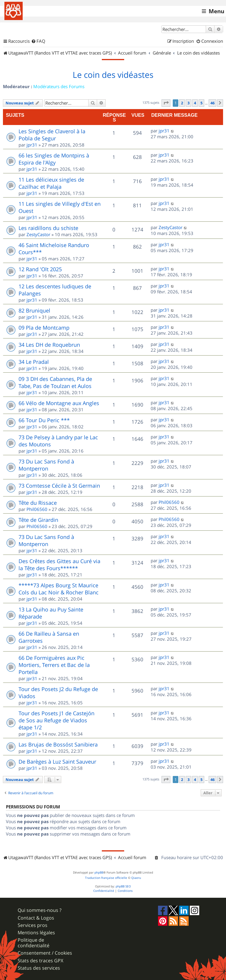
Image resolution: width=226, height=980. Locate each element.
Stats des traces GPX (40, 961)
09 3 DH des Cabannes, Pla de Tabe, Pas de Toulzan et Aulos (55, 382)
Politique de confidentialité (34, 943)
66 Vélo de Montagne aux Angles (59, 403)
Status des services (39, 968)
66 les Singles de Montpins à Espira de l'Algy (54, 159)
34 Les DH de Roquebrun (49, 345)
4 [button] (195, 103)
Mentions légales (36, 933)
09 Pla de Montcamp (44, 328)
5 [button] (201, 103)
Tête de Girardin (38, 520)
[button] (166, 103)
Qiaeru (136, 878)
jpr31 (32, 145)
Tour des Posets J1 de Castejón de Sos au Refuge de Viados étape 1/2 (56, 720)
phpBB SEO (123, 886)
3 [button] (188, 103)
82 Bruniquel (34, 310)
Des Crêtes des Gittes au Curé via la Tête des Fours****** (59, 565)
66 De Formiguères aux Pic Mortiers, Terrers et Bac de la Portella (54, 665)
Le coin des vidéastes (113, 75)
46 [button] (212, 103)
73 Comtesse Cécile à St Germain (59, 486)
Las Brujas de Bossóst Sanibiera (58, 744)
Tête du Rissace (38, 503)
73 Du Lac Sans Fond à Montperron (46, 465)
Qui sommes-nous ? (40, 910)
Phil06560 (37, 509)
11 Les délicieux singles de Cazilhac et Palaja (51, 183)
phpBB (99, 873)
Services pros (33, 925)
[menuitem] (38, 41)
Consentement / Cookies (45, 953)
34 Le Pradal (34, 362)
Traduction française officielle (106, 878)
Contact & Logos (36, 918)
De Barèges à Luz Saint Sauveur (57, 762)
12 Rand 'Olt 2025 (40, 269)
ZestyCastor (38, 234)
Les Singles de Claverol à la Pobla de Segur (52, 135)
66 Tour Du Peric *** (44, 420)
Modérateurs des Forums (59, 86)
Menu (216, 11)
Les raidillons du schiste (48, 228)
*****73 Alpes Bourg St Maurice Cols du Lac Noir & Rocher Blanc (59, 589)
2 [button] (182, 103)
